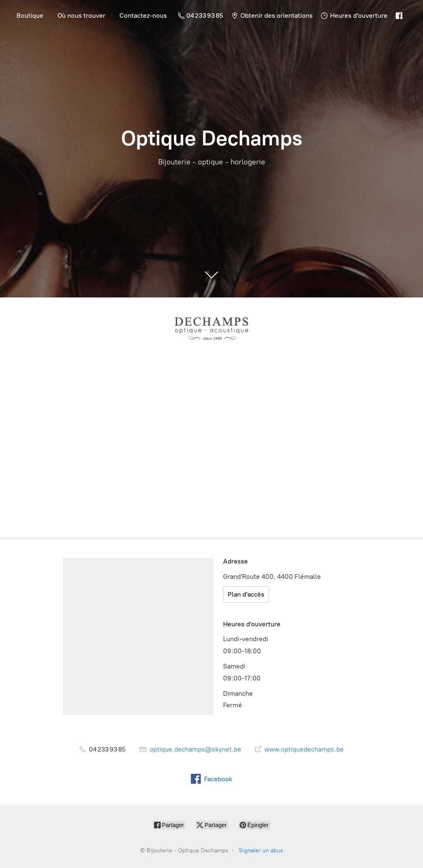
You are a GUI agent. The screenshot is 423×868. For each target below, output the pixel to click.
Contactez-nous (143, 15)
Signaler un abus (261, 850)
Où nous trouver (81, 15)
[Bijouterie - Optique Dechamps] (211, 328)
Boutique (30, 15)
